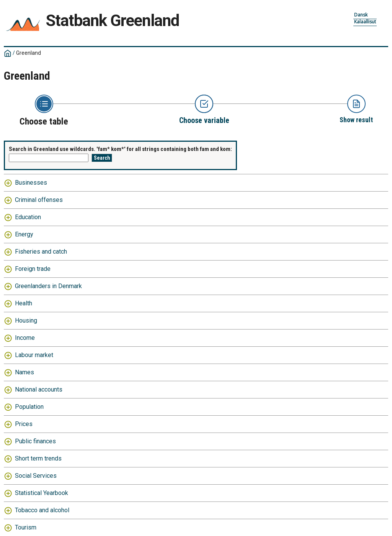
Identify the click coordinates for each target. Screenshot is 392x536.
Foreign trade (33, 269)
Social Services (36, 476)
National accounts (39, 389)
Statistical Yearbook (42, 493)
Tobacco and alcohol (42, 510)
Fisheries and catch (41, 252)
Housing (26, 320)
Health (24, 303)
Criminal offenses (39, 200)
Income (25, 338)
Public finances (35, 441)
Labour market (34, 355)
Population (29, 407)
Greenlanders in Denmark (48, 286)
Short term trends (38, 458)
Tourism (26, 527)
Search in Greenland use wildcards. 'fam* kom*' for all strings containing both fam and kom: (120, 149)
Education (28, 217)
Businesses (31, 183)
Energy (24, 234)
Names (24, 372)
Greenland (29, 53)
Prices (24, 424)
